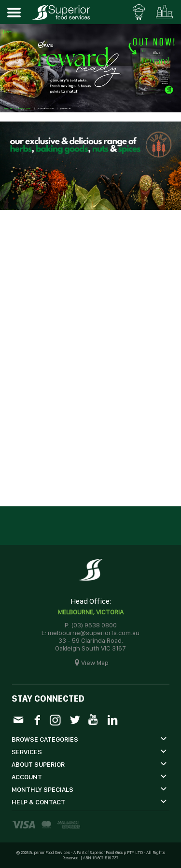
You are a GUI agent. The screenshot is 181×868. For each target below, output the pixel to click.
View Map (95, 663)
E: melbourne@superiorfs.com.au (90, 633)
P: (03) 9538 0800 (91, 625)
